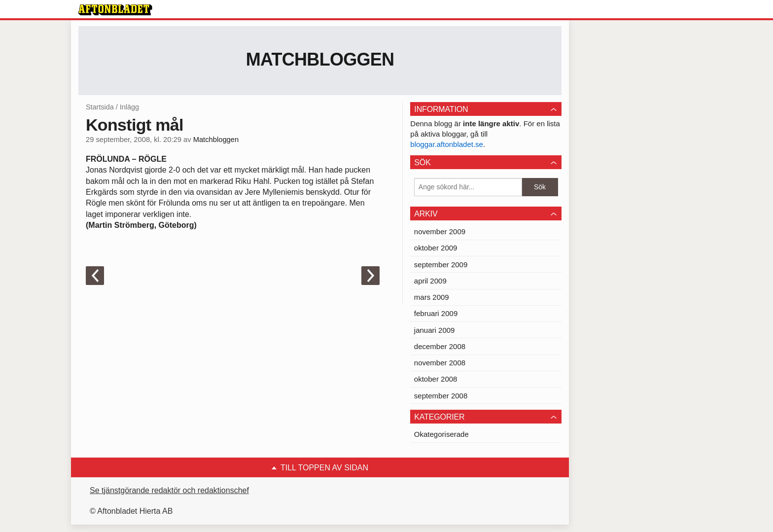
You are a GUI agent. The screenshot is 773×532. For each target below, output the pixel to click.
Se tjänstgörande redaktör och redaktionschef (169, 490)
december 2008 (440, 346)
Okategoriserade (441, 434)
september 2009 (441, 265)
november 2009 (440, 231)
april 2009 (430, 281)
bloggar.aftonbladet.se (447, 144)
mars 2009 (432, 297)
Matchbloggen (320, 59)
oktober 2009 (436, 248)
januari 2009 (435, 330)
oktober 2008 (436, 379)
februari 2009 (436, 313)
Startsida (100, 107)
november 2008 (440, 363)
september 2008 (441, 396)
